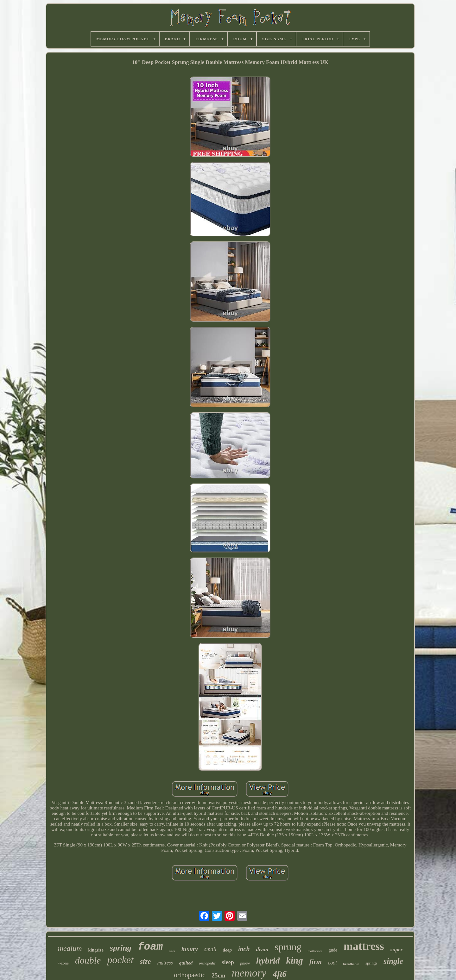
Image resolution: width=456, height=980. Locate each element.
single (393, 961)
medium (70, 948)
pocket (120, 960)
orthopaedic (190, 975)
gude (333, 950)
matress (165, 963)
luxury (190, 949)
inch (244, 949)
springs (371, 963)
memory (249, 973)
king (295, 960)
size (146, 961)
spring (121, 948)
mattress (364, 946)
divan (262, 949)
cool (332, 963)
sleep (228, 962)
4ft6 (280, 974)
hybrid (268, 961)
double (88, 960)
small (210, 949)
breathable (351, 964)
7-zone (63, 963)
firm (316, 961)
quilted (186, 963)
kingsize (96, 950)
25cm (218, 975)
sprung (288, 947)
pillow (245, 963)
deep (227, 950)
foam (150, 947)
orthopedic (207, 963)
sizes (172, 951)
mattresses (315, 951)
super (397, 949)
